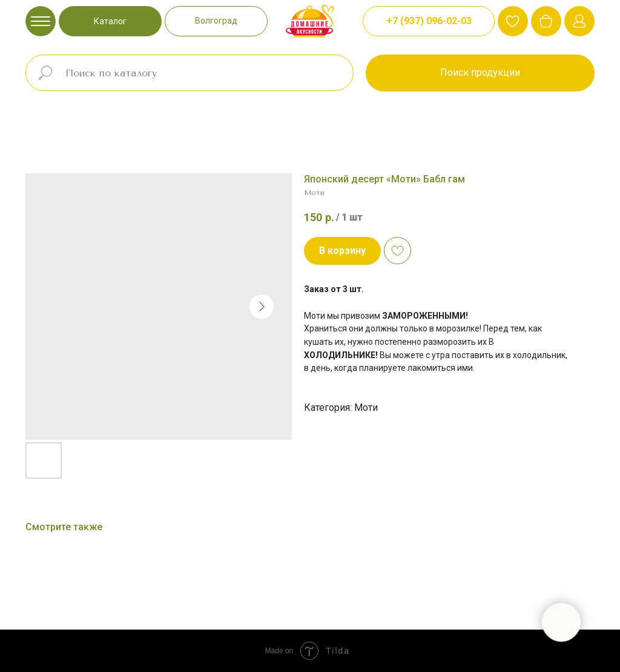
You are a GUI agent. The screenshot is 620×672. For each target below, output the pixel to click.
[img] (546, 21)
